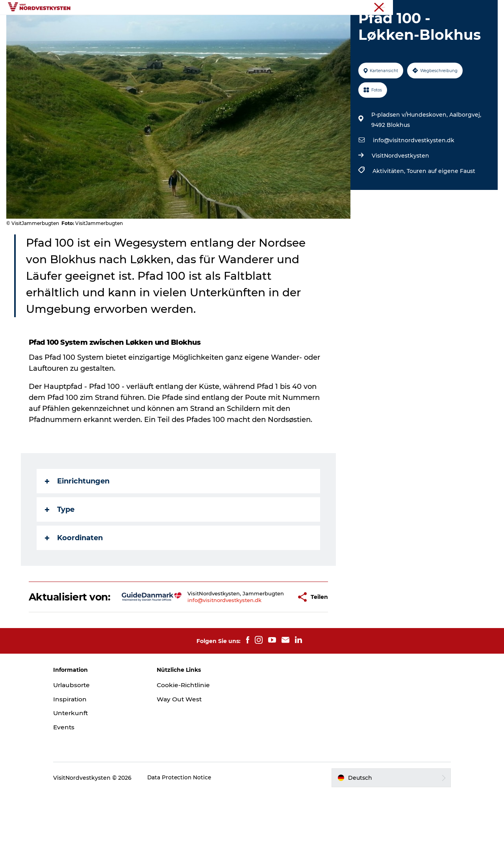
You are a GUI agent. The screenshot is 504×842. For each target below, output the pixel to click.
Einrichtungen (78, 519)
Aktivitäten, (389, 208)
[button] (275, 640)
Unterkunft (266, 25)
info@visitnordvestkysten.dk (413, 178)
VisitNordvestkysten (400, 193)
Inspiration (189, 25)
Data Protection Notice (193, 827)
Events (227, 25)
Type (60, 547)
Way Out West (186, 748)
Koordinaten (74, 575)
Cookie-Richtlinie (190, 734)
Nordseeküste (480, 7)
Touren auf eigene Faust (440, 208)
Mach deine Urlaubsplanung (336, 25)
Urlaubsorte (144, 25)
